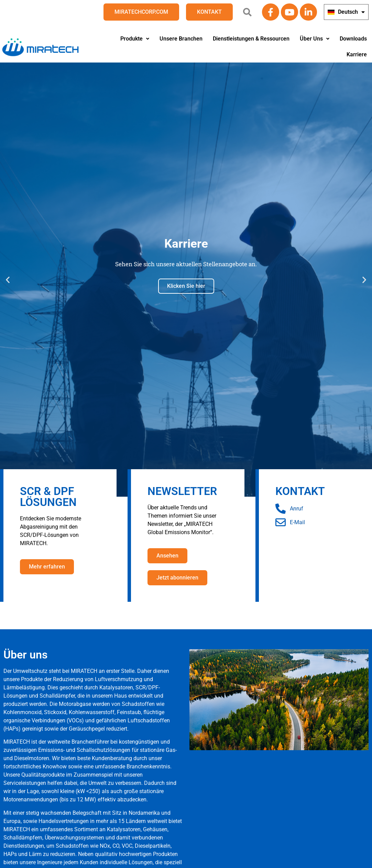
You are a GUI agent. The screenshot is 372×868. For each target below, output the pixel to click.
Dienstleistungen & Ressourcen (251, 39)
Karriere (357, 54)
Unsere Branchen (181, 39)
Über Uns (315, 39)
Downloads (353, 39)
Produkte (135, 39)
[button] (135, 39)
